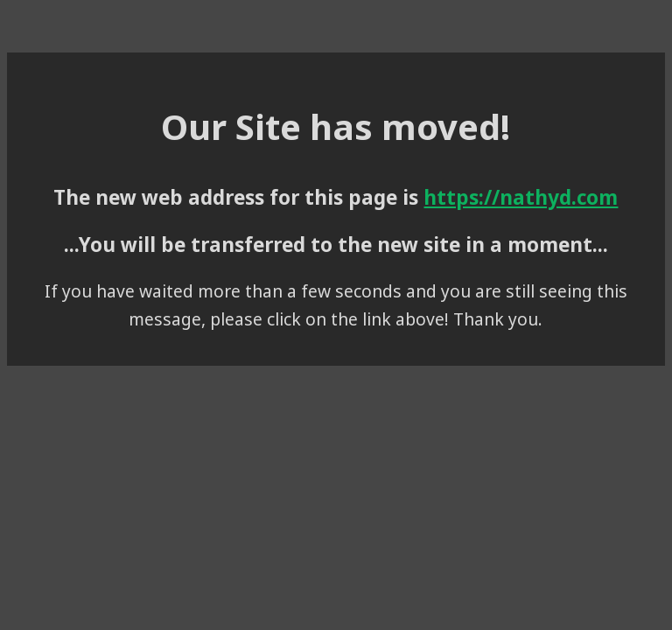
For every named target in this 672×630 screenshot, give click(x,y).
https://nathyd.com (521, 197)
